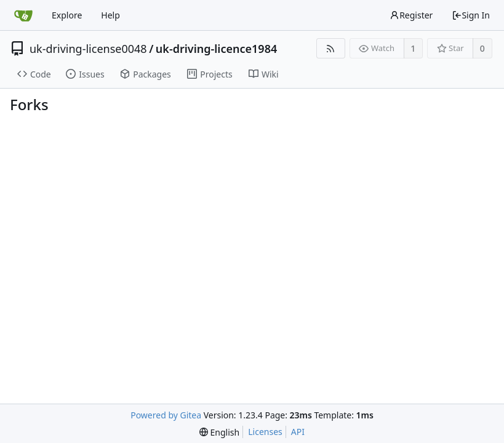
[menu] (219, 432)
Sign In (471, 15)
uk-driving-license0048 (88, 49)
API (298, 432)
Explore (67, 15)
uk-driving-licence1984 (216, 49)
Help (110, 15)
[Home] (23, 15)
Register (411, 15)
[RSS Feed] (331, 48)
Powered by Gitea (166, 415)
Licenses (265, 432)
